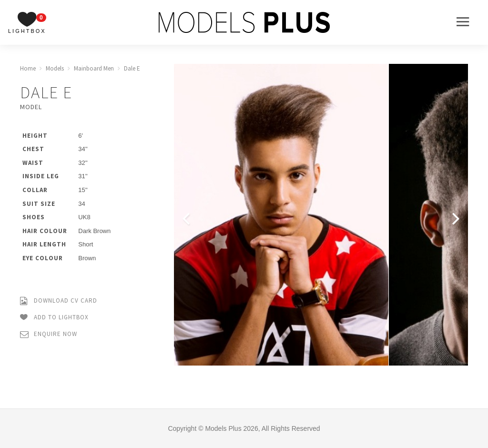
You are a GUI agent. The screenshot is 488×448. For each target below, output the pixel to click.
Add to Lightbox (54, 318)
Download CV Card (59, 301)
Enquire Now (49, 334)
